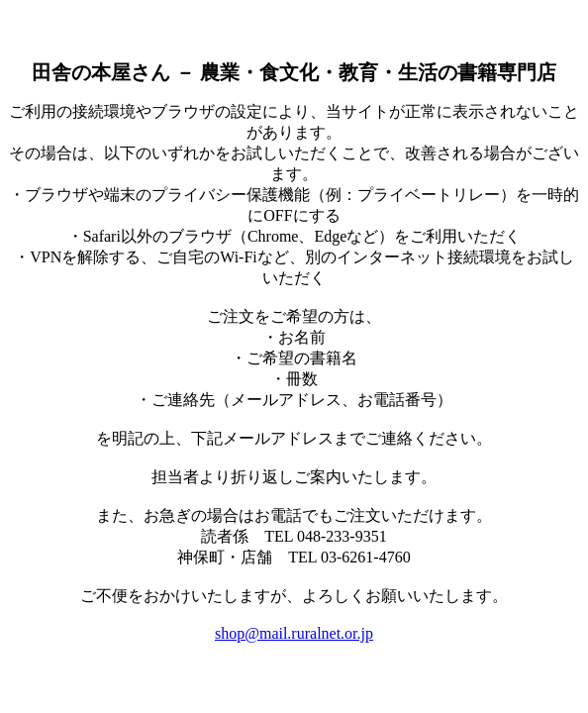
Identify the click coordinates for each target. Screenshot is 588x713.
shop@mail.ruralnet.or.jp (294, 633)
